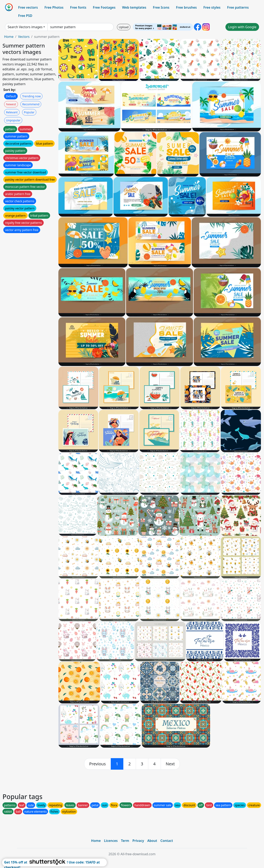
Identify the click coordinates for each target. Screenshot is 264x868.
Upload (124, 27)
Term (125, 841)
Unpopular (13, 120)
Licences (111, 841)
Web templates (134, 7)
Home (9, 37)
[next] (170, 764)
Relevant (12, 112)
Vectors (24, 37)
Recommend (31, 104)
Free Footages (104, 7)
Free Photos (54, 7)
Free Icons (161, 7)
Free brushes (186, 7)
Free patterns (238, 7)
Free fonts (78, 7)
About (152, 841)
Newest (11, 104)
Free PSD (25, 16)
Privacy (138, 841)
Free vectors (28, 7)
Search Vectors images (25, 27)
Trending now (31, 96)
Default (11, 96)
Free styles (212, 7)
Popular (29, 112)
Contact (167, 841)
